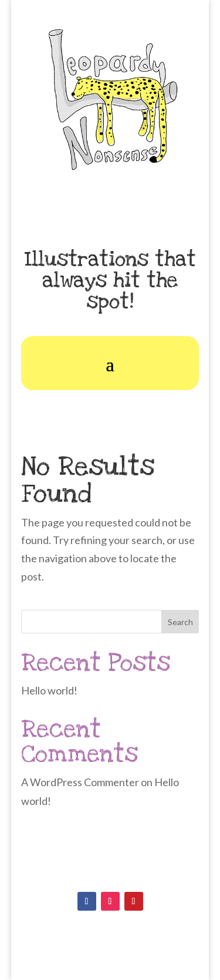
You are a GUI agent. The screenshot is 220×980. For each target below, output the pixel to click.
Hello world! (49, 690)
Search (180, 622)
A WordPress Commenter (80, 782)
